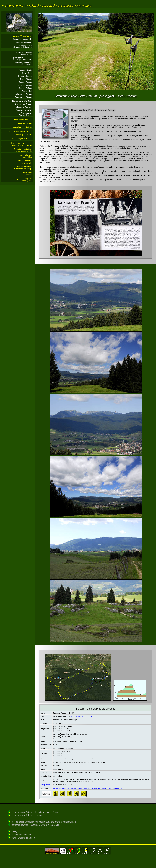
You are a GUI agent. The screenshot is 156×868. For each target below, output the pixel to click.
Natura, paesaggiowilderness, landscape (23, 168)
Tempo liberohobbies (27, 174)
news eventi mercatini (23, 120)
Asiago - (26, 70)
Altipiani (34, 6)
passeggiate (66, 6)
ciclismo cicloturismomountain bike (24, 53)
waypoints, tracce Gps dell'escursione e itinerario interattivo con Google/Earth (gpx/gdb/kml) (88, 788)
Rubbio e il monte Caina (22, 101)
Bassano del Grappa (24, 104)
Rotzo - (27, 91)
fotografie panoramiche (23, 39)
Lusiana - (25, 85)
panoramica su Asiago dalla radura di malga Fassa (35, 812)
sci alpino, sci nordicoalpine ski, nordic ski (23, 64)
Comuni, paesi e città (24, 135)
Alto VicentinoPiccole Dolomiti (26, 114)
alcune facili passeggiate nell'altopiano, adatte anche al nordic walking (44, 822)
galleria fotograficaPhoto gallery (25, 180)
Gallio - (27, 73)
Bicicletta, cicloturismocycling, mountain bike (23, 150)
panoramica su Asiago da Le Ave (27, 815)
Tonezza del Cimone (24, 97)
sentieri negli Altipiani (22, 835)
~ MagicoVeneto (13, 6)
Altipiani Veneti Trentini (23, 36)
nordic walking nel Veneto (24, 838)
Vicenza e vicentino (24, 110)
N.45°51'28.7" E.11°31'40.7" (82, 716)
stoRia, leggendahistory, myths (25, 162)
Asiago (15, 831)
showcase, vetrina (25, 123)
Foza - (26, 79)
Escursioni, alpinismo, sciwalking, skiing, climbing (22, 144)
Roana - (25, 88)
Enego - (25, 76)
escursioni (48, 6)
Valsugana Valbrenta (24, 107)
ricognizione (46, 785)
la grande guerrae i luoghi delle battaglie (23, 46)
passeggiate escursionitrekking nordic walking (23, 59)
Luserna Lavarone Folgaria (21, 94)
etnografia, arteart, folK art (26, 156)
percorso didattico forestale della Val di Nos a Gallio (36, 825)
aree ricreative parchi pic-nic (21, 131)
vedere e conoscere (24, 42)
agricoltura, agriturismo (23, 127)
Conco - (26, 82)
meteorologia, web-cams (22, 139)
